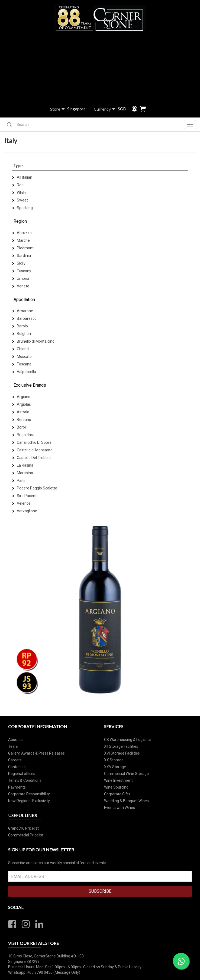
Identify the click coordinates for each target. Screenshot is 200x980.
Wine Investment (118, 780)
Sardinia (22, 256)
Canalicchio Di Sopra (32, 442)
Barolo (20, 326)
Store (57, 109)
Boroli (19, 427)
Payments (17, 787)
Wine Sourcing (116, 787)
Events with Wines (120, 808)
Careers (15, 760)
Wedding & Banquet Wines (126, 801)
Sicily (19, 263)
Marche (21, 240)
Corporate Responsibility (29, 794)
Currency (104, 109)
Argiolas (22, 404)
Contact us (17, 767)
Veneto (21, 286)
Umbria (21, 278)
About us (16, 740)
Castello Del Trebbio (31, 458)
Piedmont (23, 248)
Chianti (20, 349)
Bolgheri (22, 334)
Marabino (23, 473)
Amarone (23, 311)
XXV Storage (115, 767)
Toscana (22, 364)
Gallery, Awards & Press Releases (36, 753)
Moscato (22, 356)
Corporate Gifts (117, 794)
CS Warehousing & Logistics (128, 740)
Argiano (21, 397)
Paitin (19, 480)
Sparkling (22, 208)
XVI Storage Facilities (122, 753)
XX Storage (114, 760)
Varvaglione (25, 511)
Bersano (22, 420)
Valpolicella (24, 372)
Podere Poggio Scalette (35, 488)
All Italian (22, 177)
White (19, 193)
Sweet (20, 200)
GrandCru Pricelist (23, 828)
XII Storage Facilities (121, 746)
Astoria (21, 412)
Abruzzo (22, 233)
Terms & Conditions (25, 780)
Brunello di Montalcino (33, 341)
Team (13, 746)
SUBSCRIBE (100, 891)
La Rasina (23, 465)
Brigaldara (23, 435)
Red (18, 185)
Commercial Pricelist (26, 835)
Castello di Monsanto (32, 450)
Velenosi (22, 503)
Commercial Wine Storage (126, 774)
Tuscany (22, 271)
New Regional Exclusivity (29, 801)
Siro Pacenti (25, 496)
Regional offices (22, 774)
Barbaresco (24, 318)
